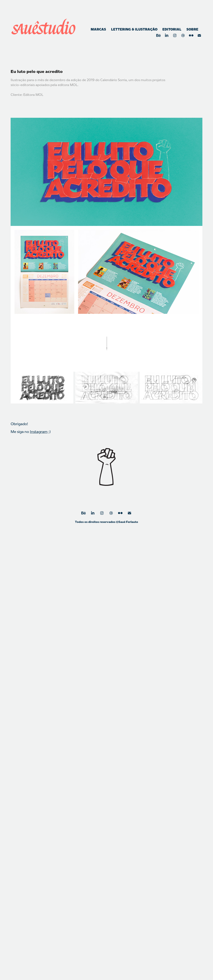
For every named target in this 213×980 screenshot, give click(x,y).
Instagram (39, 432)
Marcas (98, 29)
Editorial (172, 29)
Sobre (192, 29)
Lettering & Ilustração (134, 29)
